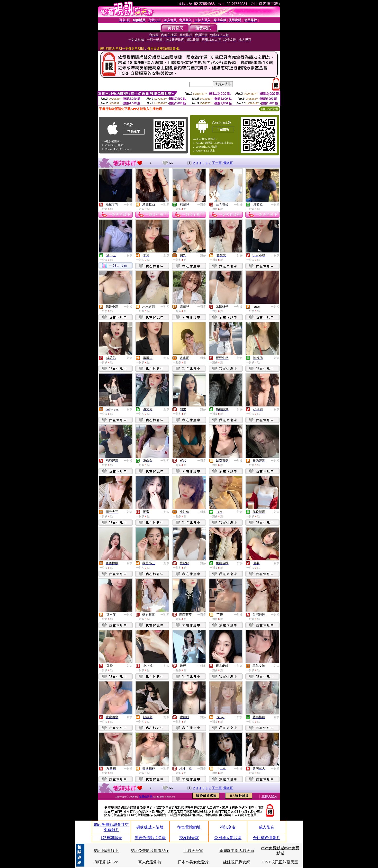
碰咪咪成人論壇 (150, 827)
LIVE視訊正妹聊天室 (280, 862)
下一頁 (217, 163)
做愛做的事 (146, 796)
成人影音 (267, 827)
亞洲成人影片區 (228, 838)
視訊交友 (228, 827)
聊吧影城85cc (106, 862)
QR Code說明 (269, 109)
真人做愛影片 (150, 862)
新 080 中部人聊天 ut (237, 851)
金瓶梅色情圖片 (267, 838)
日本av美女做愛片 (193, 862)
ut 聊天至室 (193, 851)
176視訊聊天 (111, 838)
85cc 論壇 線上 (106, 851)
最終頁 (228, 163)
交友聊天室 (189, 838)
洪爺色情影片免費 (150, 838)
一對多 (128, 205)
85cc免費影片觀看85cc (150, 851)
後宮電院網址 (189, 827)
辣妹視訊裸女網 (237, 862)
